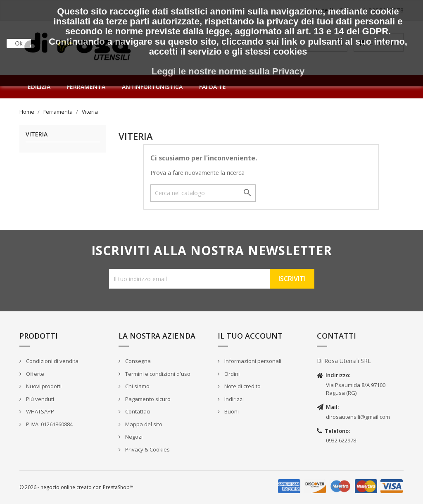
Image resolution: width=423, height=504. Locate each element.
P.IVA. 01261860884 (49, 424)
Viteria (37, 135)
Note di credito (242, 386)
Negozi (133, 437)
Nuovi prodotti (43, 386)
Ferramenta (86, 87)
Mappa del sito (143, 424)
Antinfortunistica (152, 87)
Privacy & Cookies (147, 449)
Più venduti (39, 399)
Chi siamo (137, 386)
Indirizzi (233, 399)
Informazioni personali (252, 361)
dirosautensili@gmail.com (358, 417)
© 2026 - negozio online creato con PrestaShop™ (76, 487)
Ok (19, 43)
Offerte (34, 374)
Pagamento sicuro (147, 399)
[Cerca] (203, 193)
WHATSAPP (39, 411)
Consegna (137, 361)
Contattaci (137, 411)
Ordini (231, 374)
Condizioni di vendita (52, 361)
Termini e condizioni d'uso (157, 374)
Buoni (231, 411)
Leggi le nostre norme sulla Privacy (228, 71)
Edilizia (39, 87)
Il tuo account (250, 336)
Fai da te (213, 87)
